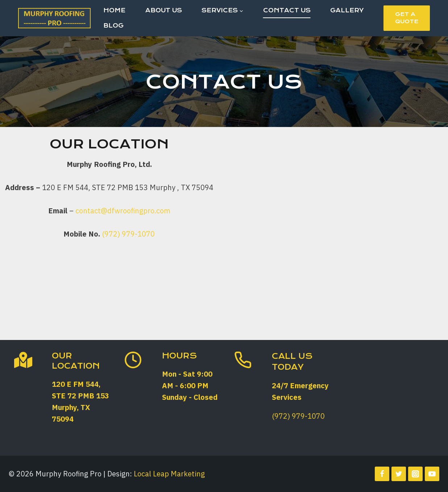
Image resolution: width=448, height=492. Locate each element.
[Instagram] (415, 474)
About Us (164, 10)
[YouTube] (432, 474)
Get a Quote (407, 18)
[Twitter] (399, 474)
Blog (113, 26)
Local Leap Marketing (169, 474)
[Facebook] (382, 474)
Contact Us (287, 10)
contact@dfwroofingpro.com (123, 211)
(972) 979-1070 (128, 234)
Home (114, 10)
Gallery (347, 10)
